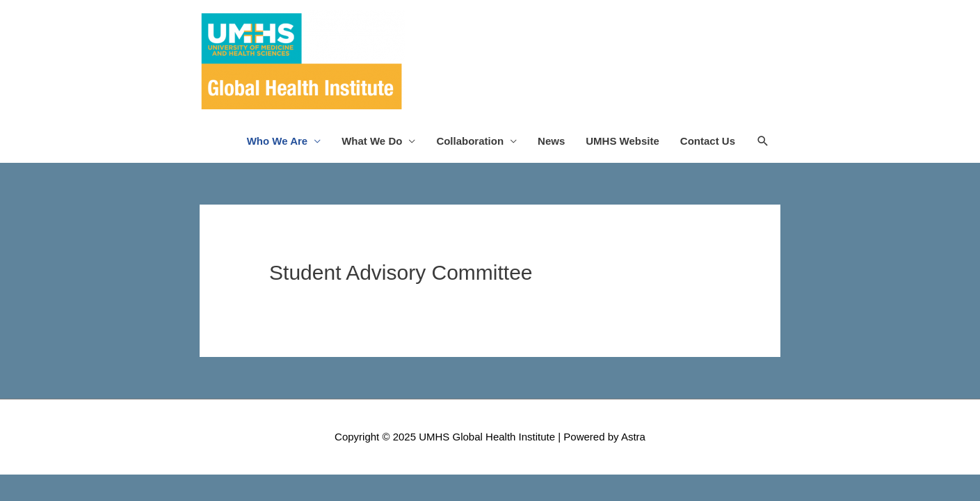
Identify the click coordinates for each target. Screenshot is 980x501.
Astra (633, 437)
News (551, 141)
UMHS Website (622, 141)
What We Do (372, 141)
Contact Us (708, 141)
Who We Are (278, 141)
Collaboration (470, 141)
